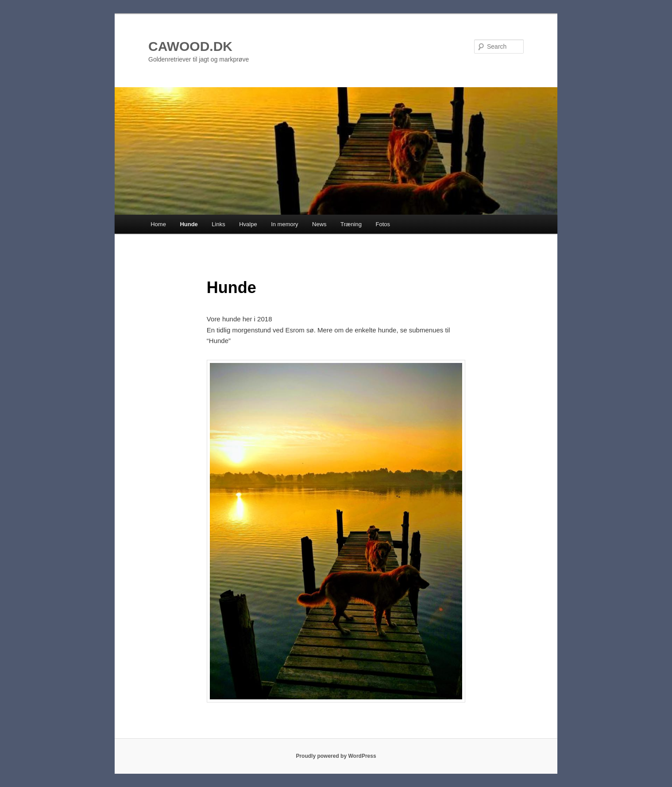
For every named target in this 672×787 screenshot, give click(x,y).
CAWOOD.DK (190, 46)
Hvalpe (248, 224)
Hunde (189, 224)
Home (158, 224)
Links (218, 224)
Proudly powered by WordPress (336, 756)
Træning (351, 224)
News (319, 224)
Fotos (383, 224)
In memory (284, 224)
